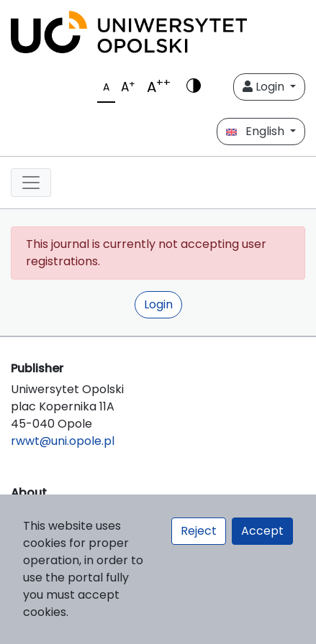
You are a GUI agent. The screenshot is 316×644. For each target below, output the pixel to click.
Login (265, 87)
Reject (199, 531)
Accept (262, 531)
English (257, 131)
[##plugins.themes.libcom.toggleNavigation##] (31, 183)
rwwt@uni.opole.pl (63, 441)
